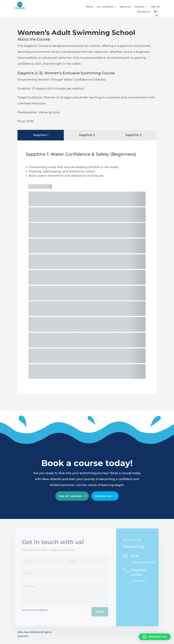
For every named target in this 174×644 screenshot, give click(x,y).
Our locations (105, 7)
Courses (139, 7)
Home (90, 7)
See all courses (70, 496)
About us (125, 7)
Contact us (144, 12)
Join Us (155, 7)
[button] (155, 637)
